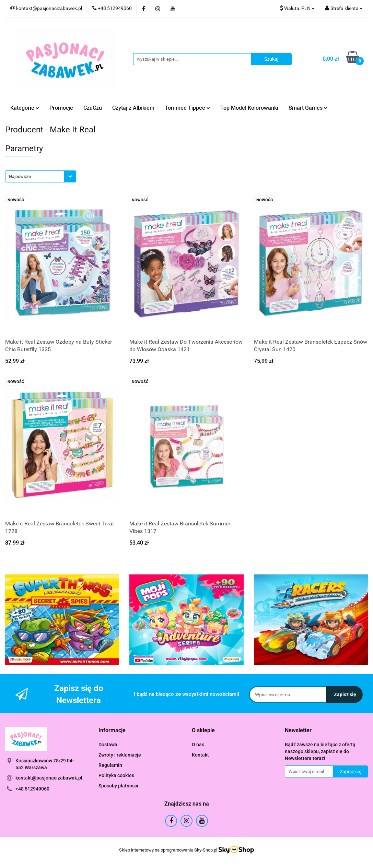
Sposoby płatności (118, 786)
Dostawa (108, 745)
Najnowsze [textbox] (20, 176)
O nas (198, 745)
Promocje (61, 108)
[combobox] (41, 176)
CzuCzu (93, 108)
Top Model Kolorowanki (249, 108)
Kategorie (25, 108)
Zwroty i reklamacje (120, 755)
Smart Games (308, 108)
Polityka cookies (116, 775)
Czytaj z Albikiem (133, 108)
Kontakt (200, 755)
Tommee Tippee (187, 108)
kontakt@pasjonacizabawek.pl (49, 778)
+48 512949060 (32, 789)
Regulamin (110, 765)
